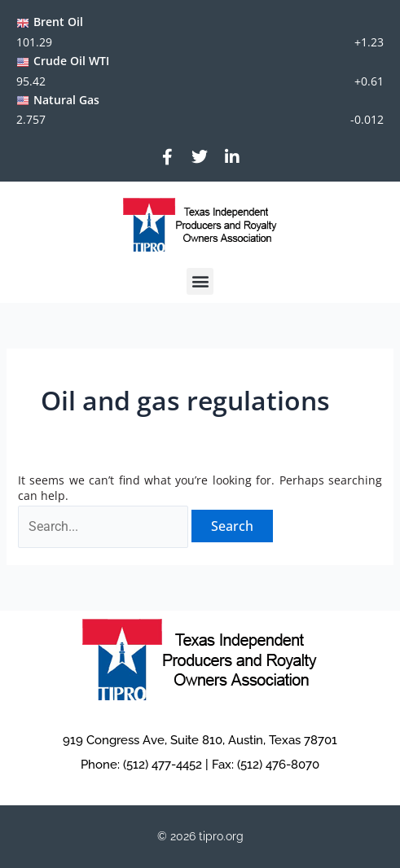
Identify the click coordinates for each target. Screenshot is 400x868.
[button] (200, 281)
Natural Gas (66, 100)
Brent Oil (58, 22)
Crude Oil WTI (71, 61)
